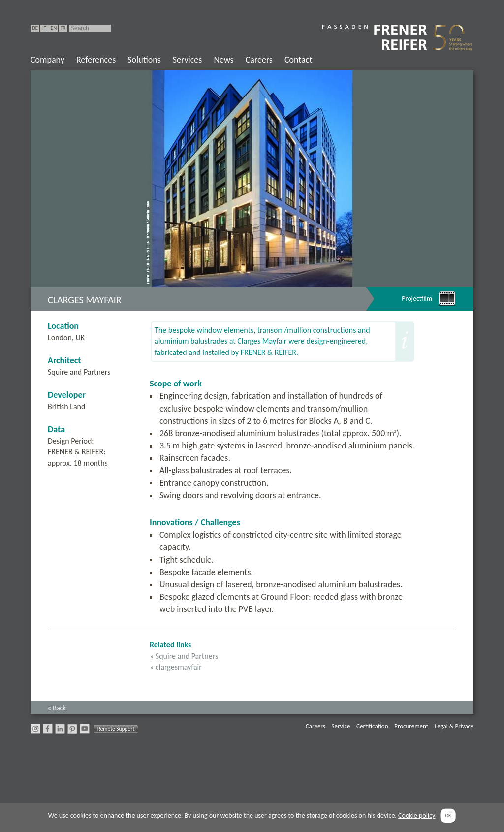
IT (44, 28)
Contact (298, 60)
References (96, 60)
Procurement (411, 726)
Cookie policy (417, 816)
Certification (372, 726)
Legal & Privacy (454, 726)
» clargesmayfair (176, 667)
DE (35, 28)
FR (63, 28)
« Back (57, 708)
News (223, 60)
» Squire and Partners (184, 656)
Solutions (144, 60)
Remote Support (116, 729)
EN (54, 28)
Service (341, 726)
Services (188, 60)
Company (47, 60)
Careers (259, 60)
